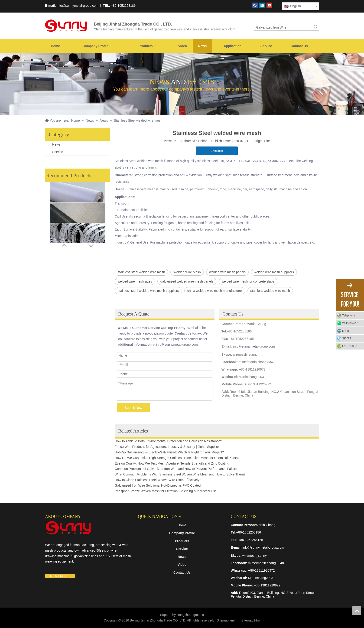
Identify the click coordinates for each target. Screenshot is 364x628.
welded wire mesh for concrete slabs (248, 281)
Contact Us (182, 573)
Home (182, 525)
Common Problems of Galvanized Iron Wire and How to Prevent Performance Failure (176, 469)
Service (58, 152)
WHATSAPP (350, 323)
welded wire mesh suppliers (274, 272)
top (357, 611)
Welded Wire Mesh (187, 272)
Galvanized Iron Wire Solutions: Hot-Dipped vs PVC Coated (158, 485)
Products (182, 541)
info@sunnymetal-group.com (254, 346)
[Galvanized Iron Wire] (283, 27)
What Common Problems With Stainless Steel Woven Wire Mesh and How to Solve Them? (180, 474)
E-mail (346, 331)
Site (267, 141)
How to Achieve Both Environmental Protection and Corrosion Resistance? (168, 441)
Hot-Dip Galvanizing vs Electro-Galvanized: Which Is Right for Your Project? (169, 452)
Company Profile (182, 533)
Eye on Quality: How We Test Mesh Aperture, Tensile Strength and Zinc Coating (172, 463)
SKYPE (347, 338)
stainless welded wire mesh (270, 291)
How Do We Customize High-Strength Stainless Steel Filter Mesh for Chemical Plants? (177, 458)
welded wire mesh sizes (135, 281)
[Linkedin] (262, 5)
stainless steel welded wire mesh (141, 272)
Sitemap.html (251, 620)
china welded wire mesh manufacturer (215, 291)
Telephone (352, 315)
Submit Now (133, 408)
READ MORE (60, 576)
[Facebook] (255, 5)
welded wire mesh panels (227, 272)
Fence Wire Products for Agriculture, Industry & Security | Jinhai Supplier (167, 447)
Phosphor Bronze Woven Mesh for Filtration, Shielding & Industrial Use (166, 491)
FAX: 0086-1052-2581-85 (353, 346)
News (56, 144)
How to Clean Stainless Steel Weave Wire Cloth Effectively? (158, 480)
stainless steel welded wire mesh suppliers (148, 291)
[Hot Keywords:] (316, 27)
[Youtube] (269, 5)
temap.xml (227, 620)
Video (182, 565)
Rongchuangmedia (190, 615)
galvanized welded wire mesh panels (187, 281)
